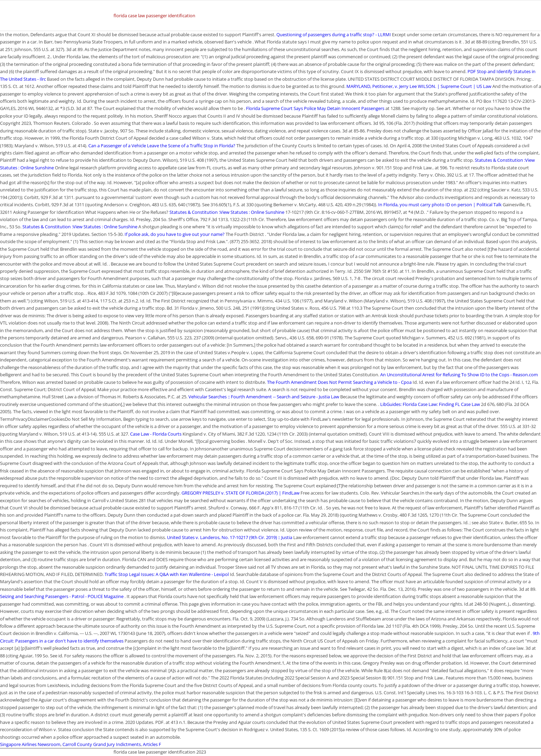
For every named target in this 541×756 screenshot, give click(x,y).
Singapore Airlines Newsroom (30, 744)
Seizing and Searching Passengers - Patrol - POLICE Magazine (62, 596)
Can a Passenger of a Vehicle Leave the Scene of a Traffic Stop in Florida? (162, 146)
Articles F (152, 744)
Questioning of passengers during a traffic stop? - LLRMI (334, 34)
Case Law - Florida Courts (156, 434)
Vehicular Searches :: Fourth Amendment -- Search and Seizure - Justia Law (264, 397)
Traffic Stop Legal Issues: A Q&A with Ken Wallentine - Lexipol (167, 574)
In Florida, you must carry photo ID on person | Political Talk (440, 205)
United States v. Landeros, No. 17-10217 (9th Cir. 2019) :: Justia (230, 537)
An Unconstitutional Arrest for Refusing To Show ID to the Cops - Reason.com (459, 375)
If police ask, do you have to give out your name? (175, 234)
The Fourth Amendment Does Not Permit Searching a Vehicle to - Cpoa (339, 382)
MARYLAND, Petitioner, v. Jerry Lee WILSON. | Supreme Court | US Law (419, 86)
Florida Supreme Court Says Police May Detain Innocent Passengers (315, 108)
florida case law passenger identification (154, 16)
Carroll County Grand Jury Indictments (102, 744)
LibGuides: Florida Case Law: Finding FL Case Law (430, 404)
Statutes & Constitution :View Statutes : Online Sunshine (227, 212)
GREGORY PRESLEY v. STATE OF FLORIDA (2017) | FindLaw (240, 493)
